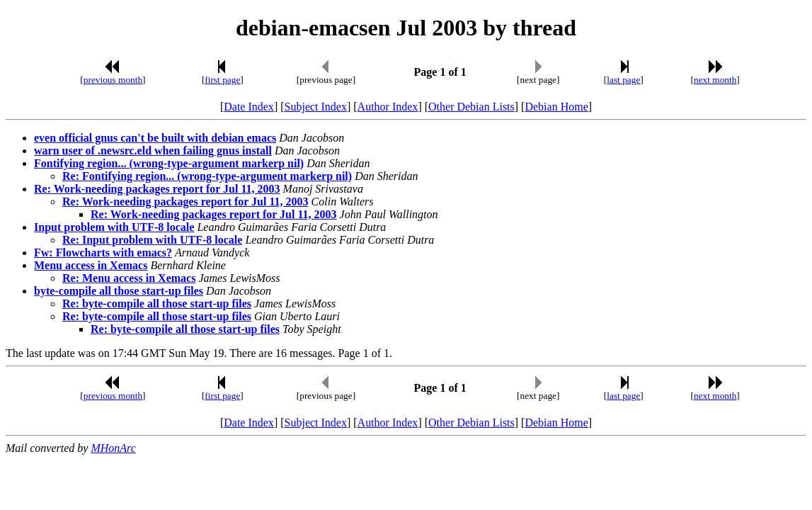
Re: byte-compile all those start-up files (157, 304)
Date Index (249, 107)
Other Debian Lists (471, 107)
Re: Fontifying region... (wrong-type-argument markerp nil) (207, 176)
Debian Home (556, 107)
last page (623, 80)
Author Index (388, 107)
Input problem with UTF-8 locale (114, 227)
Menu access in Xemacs (91, 265)
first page (222, 80)
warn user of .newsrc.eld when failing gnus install (153, 151)
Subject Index (316, 107)
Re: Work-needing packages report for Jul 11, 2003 (157, 189)
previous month (113, 80)
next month (715, 80)
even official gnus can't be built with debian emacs (155, 138)
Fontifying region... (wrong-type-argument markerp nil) (169, 163)
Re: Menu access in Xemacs (129, 278)
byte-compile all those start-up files (119, 291)
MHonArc (113, 448)
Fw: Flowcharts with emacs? (103, 253)
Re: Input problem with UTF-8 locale (152, 240)
